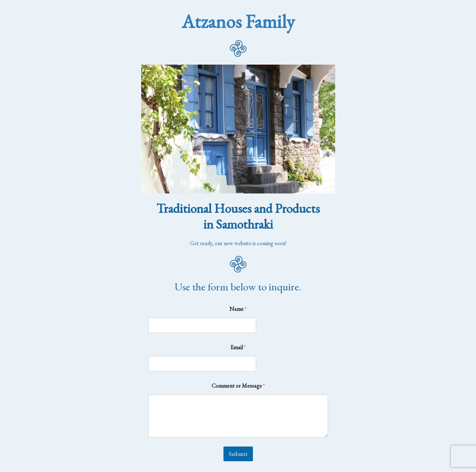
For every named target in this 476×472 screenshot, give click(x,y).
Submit (238, 454)
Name (238, 309)
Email (238, 347)
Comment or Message (238, 386)
